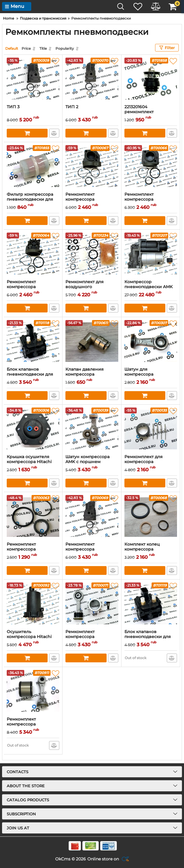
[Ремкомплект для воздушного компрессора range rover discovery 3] (92, 255)
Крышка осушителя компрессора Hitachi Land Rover (29, 462)
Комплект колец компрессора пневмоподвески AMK (149, 549)
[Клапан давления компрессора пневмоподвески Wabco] (92, 342)
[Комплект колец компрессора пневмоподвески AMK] (151, 517)
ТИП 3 (13, 107)
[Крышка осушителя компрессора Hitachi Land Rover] (33, 429)
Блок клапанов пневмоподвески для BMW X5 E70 (30, 374)
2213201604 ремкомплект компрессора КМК (144, 112)
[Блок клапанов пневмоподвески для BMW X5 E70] (33, 342)
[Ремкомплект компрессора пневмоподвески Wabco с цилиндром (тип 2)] (151, 167)
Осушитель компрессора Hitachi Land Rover (29, 637)
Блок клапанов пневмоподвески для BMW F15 (148, 637)
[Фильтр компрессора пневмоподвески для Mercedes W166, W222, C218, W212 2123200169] (33, 167)
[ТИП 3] (33, 80)
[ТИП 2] (92, 80)
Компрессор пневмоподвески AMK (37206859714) (149, 287)
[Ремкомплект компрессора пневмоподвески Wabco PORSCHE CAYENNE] (33, 517)
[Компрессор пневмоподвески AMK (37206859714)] (151, 255)
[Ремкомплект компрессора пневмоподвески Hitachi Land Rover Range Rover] (92, 604)
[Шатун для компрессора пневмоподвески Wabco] (151, 342)
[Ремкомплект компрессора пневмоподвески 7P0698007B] (33, 692)
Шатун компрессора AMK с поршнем (87, 459)
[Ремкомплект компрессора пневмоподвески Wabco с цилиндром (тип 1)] (33, 255)
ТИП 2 (72, 107)
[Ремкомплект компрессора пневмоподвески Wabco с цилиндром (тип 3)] (92, 167)
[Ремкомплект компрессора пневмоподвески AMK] (92, 517)
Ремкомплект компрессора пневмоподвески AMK (90, 549)
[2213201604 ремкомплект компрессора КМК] (151, 80)
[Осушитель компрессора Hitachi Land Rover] (33, 604)
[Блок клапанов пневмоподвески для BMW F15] (151, 604)
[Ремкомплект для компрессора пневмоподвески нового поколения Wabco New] (151, 429)
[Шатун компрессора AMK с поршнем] (92, 429)
